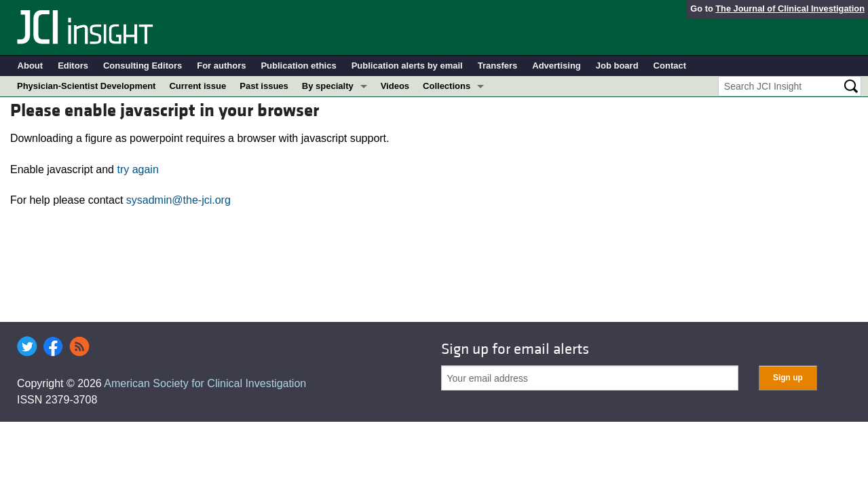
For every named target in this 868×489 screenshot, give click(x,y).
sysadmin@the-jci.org (178, 200)
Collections (447, 86)
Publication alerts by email (407, 66)
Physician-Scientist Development (86, 86)
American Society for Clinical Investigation (205, 383)
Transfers (498, 66)
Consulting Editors (143, 66)
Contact (670, 66)
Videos (395, 86)
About (31, 66)
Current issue (197, 86)
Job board (617, 66)
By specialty (328, 86)
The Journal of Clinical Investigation (790, 8)
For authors (221, 66)
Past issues (264, 86)
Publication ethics (298, 66)
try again (137, 169)
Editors (73, 66)
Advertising (556, 66)
